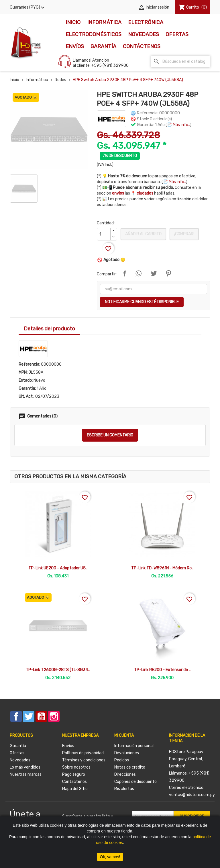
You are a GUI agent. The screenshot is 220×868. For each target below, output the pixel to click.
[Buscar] (180, 62)
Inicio (73, 22)
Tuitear (154, 273)
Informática (104, 22)
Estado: (26, 380)
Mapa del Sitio (75, 789)
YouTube (41, 716)
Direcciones (125, 774)
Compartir (125, 273)
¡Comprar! (184, 234)
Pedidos (122, 760)
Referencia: (29, 364)
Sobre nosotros (76, 767)
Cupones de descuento (135, 782)
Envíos (75, 46)
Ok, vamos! (110, 857)
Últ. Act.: (26, 396)
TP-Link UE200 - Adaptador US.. (58, 568)
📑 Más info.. (178, 125)
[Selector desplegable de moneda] (28, 7)
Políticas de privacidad (83, 753)
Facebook (16, 716)
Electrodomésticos (94, 34)
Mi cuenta (124, 735)
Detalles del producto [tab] (49, 329)
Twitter (29, 716)
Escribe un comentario (110, 435)
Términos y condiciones (84, 760)
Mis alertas (124, 789)
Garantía (103, 46)
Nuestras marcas (26, 774)
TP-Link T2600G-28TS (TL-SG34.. (58, 670)
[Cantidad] (104, 234)
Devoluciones (127, 753)
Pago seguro (74, 774)
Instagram (54, 716)
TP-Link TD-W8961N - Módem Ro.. (162, 568)
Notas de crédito (130, 767)
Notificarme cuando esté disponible (142, 302)
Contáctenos (142, 46)
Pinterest (168, 273)
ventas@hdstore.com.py (192, 795)
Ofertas (177, 34)
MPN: (23, 372)
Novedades (144, 34)
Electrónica (146, 22)
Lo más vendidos (25, 767)
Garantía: (27, 388)
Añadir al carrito (143, 234)
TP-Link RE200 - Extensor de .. (162, 670)
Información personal (134, 746)
